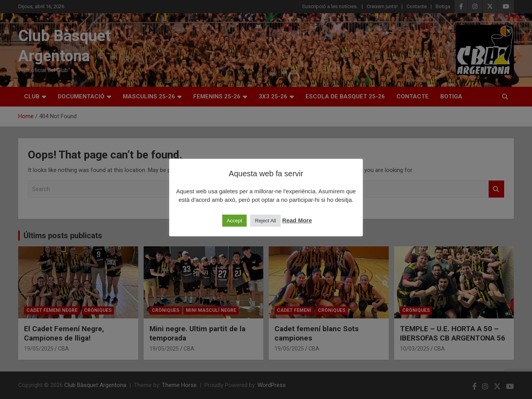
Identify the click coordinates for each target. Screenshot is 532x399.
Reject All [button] (265, 221)
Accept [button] (235, 221)
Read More (297, 220)
